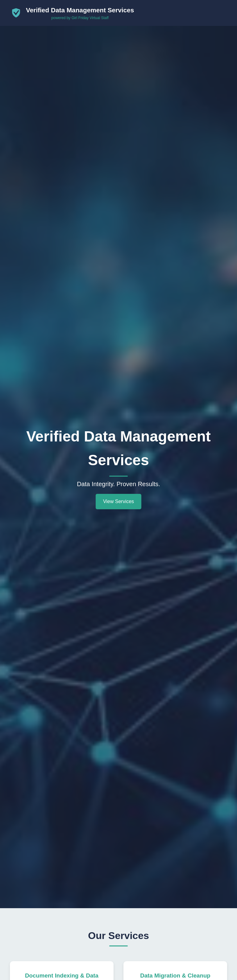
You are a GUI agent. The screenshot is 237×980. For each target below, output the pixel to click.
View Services (118, 501)
